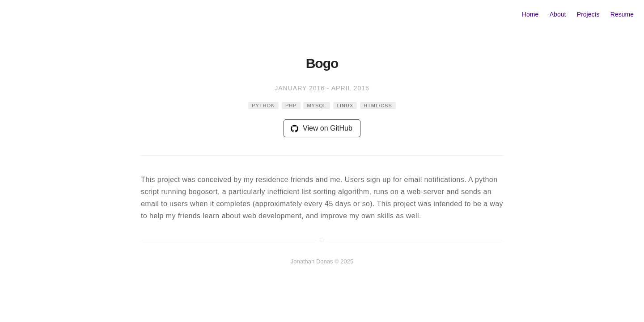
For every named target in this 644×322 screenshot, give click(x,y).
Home (530, 14)
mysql (317, 106)
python (263, 106)
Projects (588, 14)
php (291, 106)
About (558, 14)
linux (345, 106)
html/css (378, 106)
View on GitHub (322, 128)
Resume (622, 14)
